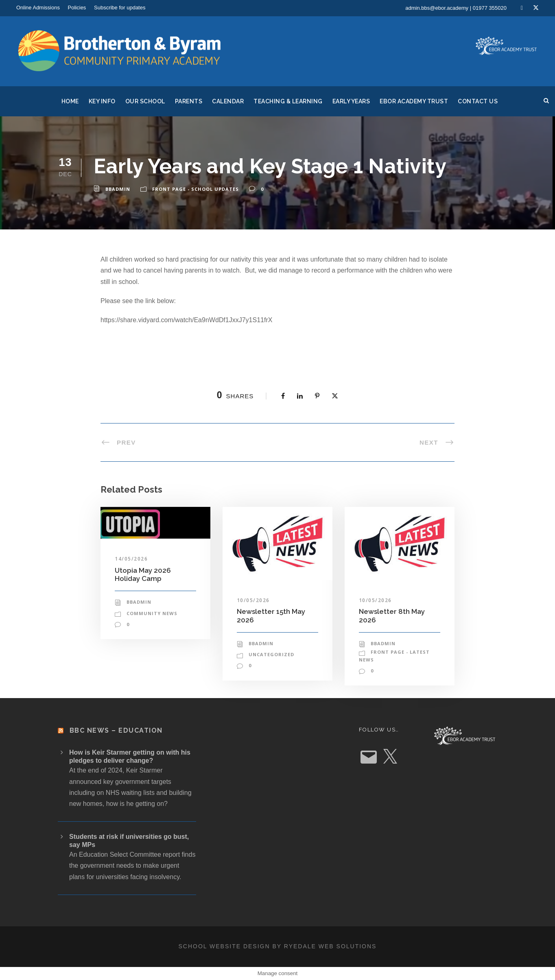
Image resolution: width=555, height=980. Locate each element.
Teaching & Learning (288, 101)
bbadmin (118, 189)
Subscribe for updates (120, 8)
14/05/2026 (131, 559)
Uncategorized (271, 654)
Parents (189, 101)
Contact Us (478, 101)
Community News (152, 613)
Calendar (228, 101)
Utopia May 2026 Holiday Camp (143, 574)
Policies (77, 8)
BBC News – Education (116, 730)
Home (70, 101)
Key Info (102, 101)
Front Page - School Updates (196, 189)
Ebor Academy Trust (414, 101)
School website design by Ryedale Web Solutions (278, 946)
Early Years (351, 101)
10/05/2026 (253, 600)
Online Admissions (38, 8)
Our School (145, 101)
